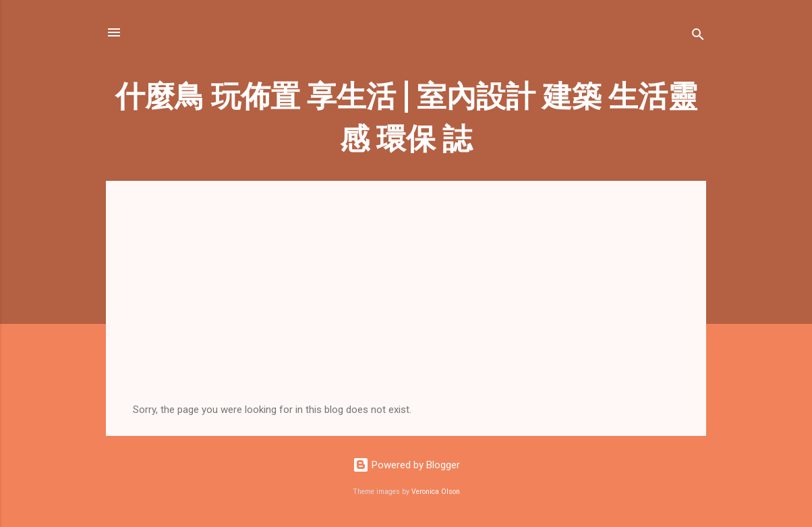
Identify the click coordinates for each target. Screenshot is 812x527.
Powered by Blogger (406, 465)
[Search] (698, 37)
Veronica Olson (436, 492)
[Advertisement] (406, 302)
